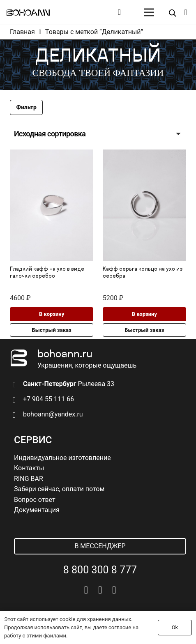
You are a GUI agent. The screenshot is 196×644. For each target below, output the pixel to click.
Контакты (29, 468)
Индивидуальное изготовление (62, 458)
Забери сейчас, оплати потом (59, 489)
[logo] (28, 13)
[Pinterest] (114, 590)
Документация (37, 510)
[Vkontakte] (86, 590)
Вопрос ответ (35, 500)
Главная (22, 32)
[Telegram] (100, 590)
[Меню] (149, 12)
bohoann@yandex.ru (53, 414)
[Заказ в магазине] (98, 134)
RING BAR (29, 479)
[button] (52, 314)
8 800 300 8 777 (100, 570)
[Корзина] (186, 12)
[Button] (119, 12)
